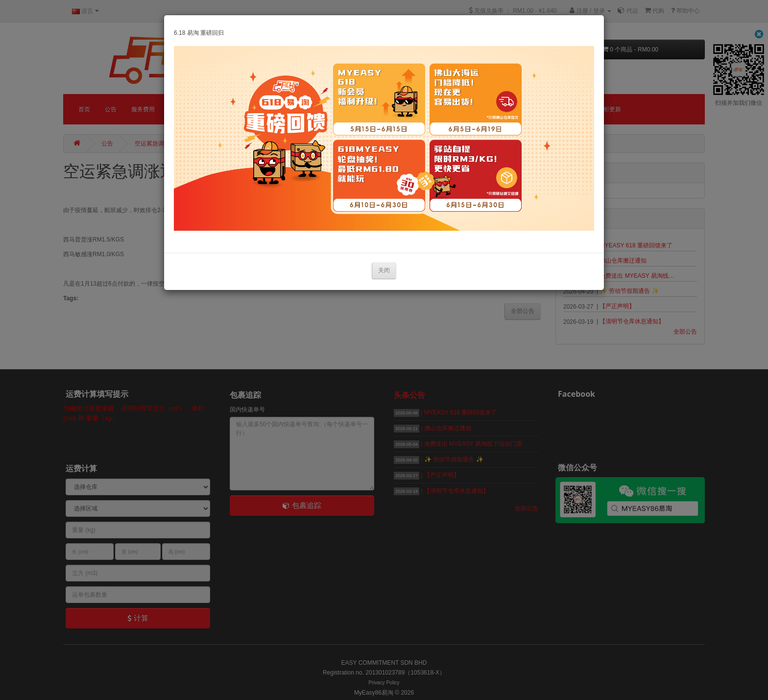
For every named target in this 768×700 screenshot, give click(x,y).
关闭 (384, 270)
